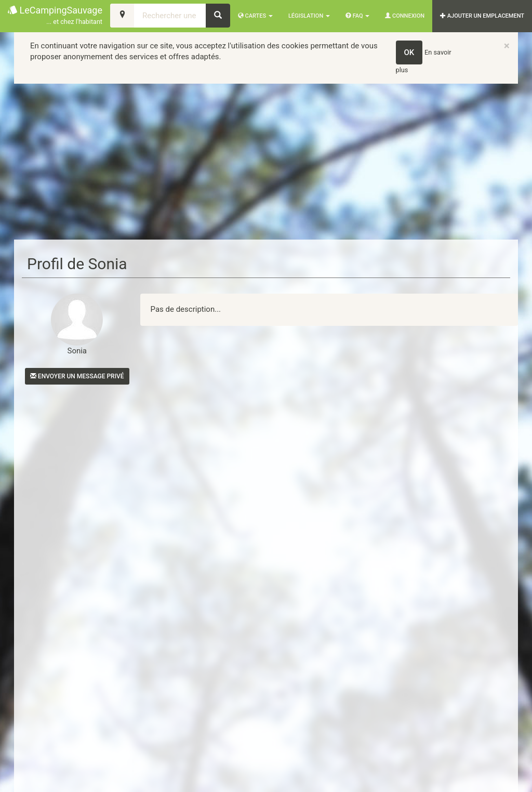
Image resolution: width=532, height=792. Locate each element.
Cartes (255, 16)
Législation (309, 16)
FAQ (357, 16)
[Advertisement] (266, 162)
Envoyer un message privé (77, 376)
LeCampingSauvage (55, 16)
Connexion (405, 16)
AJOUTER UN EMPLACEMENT (482, 16)
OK (409, 52)
